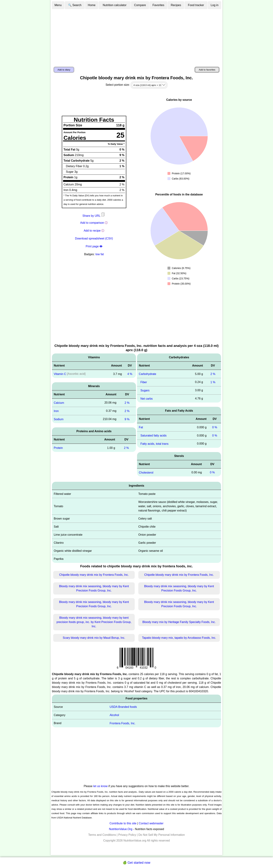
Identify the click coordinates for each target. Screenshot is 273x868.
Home (92, 5)
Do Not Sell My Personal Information (162, 835)
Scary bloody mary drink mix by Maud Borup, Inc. (94, 638)
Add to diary (64, 70)
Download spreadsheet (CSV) (94, 238)
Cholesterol (146, 472)
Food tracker (196, 5)
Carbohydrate (148, 374)
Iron (56, 411)
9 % (127, 419)
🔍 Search (75, 5)
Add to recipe (92, 231)
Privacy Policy (127, 835)
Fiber (144, 382)
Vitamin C (60, 374)
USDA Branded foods (123, 707)
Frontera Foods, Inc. (123, 723)
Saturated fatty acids (154, 436)
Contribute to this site (123, 823)
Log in (215, 5)
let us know (100, 786)
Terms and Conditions (102, 835)
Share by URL (94, 216)
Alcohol (114, 715)
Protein (58, 448)
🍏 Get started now (136, 863)
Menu (58, 5)
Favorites (158, 5)
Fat (141, 427)
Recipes (176, 5)
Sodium (59, 419)
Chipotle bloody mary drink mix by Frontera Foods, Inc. (94, 575)
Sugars (145, 390)
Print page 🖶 (94, 246)
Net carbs (147, 398)
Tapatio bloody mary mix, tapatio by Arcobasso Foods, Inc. (179, 638)
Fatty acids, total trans (155, 444)
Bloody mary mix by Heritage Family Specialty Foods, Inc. (179, 622)
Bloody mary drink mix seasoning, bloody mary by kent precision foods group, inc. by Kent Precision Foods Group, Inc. (94, 622)
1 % (213, 382)
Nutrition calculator (115, 5)
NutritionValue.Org (121, 829)
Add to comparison (92, 223)
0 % (215, 427)
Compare (140, 5)
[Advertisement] (136, 36)
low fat (100, 254)
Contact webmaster (151, 823)
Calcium (59, 403)
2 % (127, 403)
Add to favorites (207, 70)
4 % (130, 374)
